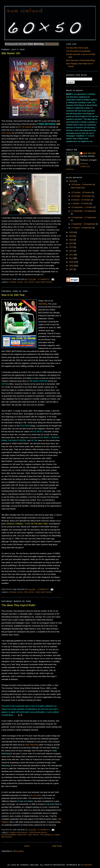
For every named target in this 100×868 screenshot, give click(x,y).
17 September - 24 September (84, 211)
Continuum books (38, 832)
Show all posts (52, 44)
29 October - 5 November (82, 185)
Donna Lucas (16, 282)
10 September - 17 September (84, 218)
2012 (71, 251)
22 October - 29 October (82, 192)
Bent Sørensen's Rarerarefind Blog (81, 60)
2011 (71, 255)
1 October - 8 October (81, 204)
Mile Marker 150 (11, 53)
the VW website (25, 127)
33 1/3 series (36, 795)
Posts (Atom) (18, 851)
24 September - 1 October (82, 207)
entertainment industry (14, 835)
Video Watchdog (44, 282)
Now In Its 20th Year (13, 295)
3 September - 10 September (84, 224)
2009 (71, 262)
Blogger (87, 865)
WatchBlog (43, 304)
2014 (71, 243)
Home (27, 846)
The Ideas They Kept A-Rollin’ (19, 605)
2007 (71, 269)
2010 (71, 258)
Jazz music (33, 835)
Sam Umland (89, 153)
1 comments (43, 589)
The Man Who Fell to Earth (77, 48)
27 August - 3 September (82, 228)
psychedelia (46, 835)
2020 (71, 232)
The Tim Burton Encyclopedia (78, 51)
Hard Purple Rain (78, 188)
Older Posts (57, 846)
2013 (71, 247)
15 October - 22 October (82, 196)
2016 (71, 236)
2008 (71, 266)
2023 (71, 181)
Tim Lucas (29, 282)
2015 (71, 240)
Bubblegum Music (19, 832)
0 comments (44, 279)
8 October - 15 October (81, 200)
